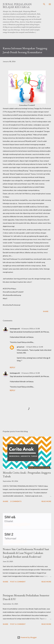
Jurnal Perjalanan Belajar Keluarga (17, 6)
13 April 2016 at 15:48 (35, 347)
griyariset (21, 347)
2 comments (16, 501)
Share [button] (46, 311)
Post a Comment (18, 582)
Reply (13, 367)
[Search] (44, 4)
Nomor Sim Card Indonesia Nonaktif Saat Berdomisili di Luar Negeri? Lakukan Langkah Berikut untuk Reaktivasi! (26, 553)
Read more (46, 501)
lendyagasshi (15, 329)
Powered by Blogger (27, 637)
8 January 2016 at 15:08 (31, 329)
